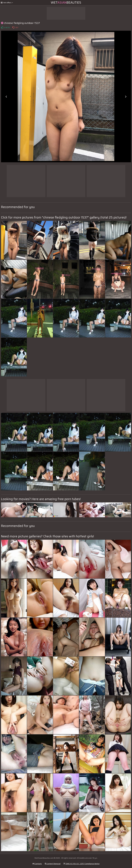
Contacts (37, 864)
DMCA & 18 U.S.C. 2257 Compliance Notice (81, 864)
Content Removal (53, 864)
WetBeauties (66, 3)
